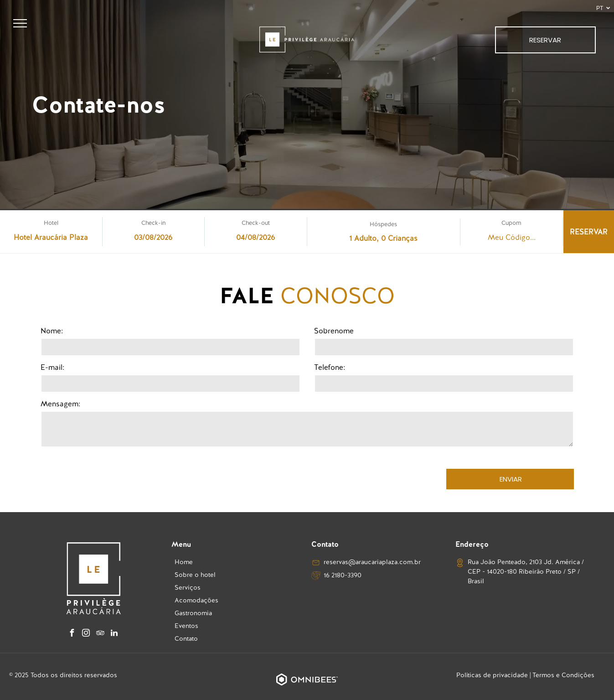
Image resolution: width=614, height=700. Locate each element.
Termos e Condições (563, 675)
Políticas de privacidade (492, 675)
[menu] (20, 23)
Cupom (511, 223)
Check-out (256, 223)
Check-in (153, 223)
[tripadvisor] (100, 634)
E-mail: (52, 367)
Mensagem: (60, 404)
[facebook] (72, 634)
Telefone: (330, 367)
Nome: (52, 331)
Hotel (51, 223)
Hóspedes (383, 224)
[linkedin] (114, 634)
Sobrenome (334, 331)
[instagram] (86, 634)
